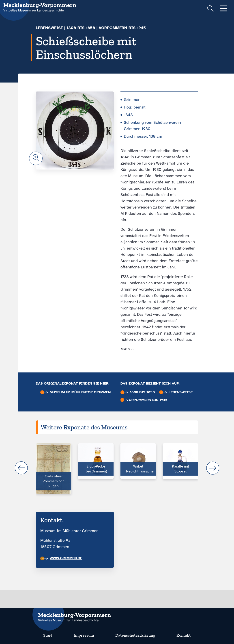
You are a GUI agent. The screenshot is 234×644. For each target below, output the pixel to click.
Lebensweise (49, 28)
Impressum (84, 635)
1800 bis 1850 (81, 28)
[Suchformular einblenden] (210, 9)
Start (48, 635)
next (213, 468)
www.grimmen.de (62, 558)
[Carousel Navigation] (117, 468)
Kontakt (184, 635)
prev (21, 468)
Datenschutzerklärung (135, 635)
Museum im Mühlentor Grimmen (76, 392)
